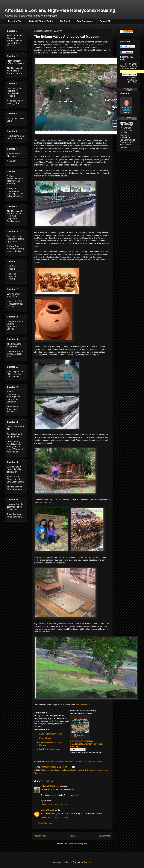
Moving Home (45, 738)
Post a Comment (45, 823)
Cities (43, 770)
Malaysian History (67, 761)
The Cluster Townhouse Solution (12, 409)
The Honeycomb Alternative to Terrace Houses (15, 71)
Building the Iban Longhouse (52, 749)
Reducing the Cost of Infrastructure (16, 137)
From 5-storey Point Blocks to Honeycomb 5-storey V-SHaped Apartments (15, 447)
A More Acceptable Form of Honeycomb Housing (15, 180)
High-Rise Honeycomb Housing (13, 276)
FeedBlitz (133, 82)
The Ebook (65, 21)
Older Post (105, 836)
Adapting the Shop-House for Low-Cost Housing (16, 479)
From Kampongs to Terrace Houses (16, 62)
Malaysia (99, 770)
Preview (132, 77)
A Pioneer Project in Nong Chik (15, 102)
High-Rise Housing (12, 268)
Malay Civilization (86, 770)
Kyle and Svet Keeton (51, 786)
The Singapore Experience (14, 345)
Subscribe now (78, 750)
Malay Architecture (70, 770)
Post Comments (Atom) (78, 844)
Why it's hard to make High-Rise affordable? (15, 469)
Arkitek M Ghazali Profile (41, 21)
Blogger (87, 862)
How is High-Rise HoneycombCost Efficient (15, 304)
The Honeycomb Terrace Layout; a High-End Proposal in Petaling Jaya (15, 216)
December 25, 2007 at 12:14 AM (55, 817)
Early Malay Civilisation (82, 761)
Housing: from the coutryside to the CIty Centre (15, 507)
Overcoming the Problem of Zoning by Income (16, 239)
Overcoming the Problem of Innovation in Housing (14, 92)
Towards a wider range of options (15, 515)
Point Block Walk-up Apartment (15, 435)
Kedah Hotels (84, 705)
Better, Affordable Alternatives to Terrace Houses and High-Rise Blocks (15, 41)
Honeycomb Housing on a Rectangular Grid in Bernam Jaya (15, 192)
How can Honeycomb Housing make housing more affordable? (14, 397)
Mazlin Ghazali (48, 810)
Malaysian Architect (53, 761)
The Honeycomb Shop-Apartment (15, 488)
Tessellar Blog (15, 21)
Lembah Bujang (97, 761)
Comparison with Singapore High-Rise (15, 354)
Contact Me (105, 21)
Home (73, 836)
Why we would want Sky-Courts (15, 295)
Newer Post (40, 836)
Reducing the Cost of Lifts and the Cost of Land (16, 374)
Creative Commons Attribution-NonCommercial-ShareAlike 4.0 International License (128, 140)
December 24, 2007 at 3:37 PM (54, 804)
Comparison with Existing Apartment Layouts (15, 325)
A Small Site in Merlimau (14, 155)
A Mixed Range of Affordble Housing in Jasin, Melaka (15, 249)
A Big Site (12, 161)
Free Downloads (85, 21)
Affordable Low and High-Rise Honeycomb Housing (60, 10)
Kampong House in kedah (51, 734)
